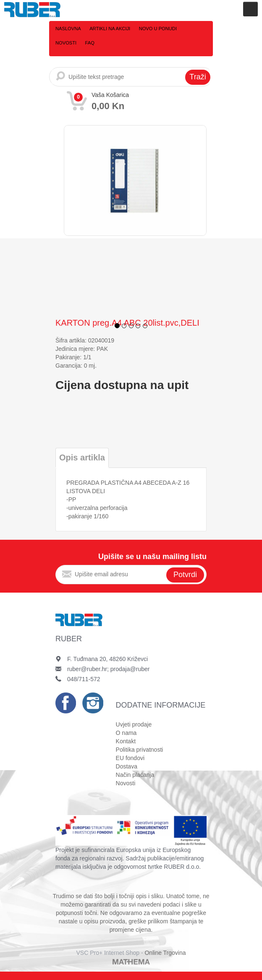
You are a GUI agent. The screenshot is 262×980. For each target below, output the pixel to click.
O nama (126, 733)
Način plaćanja (135, 775)
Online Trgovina (165, 953)
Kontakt (126, 741)
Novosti (194, 29)
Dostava (127, 766)
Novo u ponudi (156, 29)
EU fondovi (130, 758)
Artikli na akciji (109, 29)
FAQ (60, 43)
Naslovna (68, 29)
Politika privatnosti (140, 750)
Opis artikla (82, 457)
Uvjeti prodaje (134, 724)
